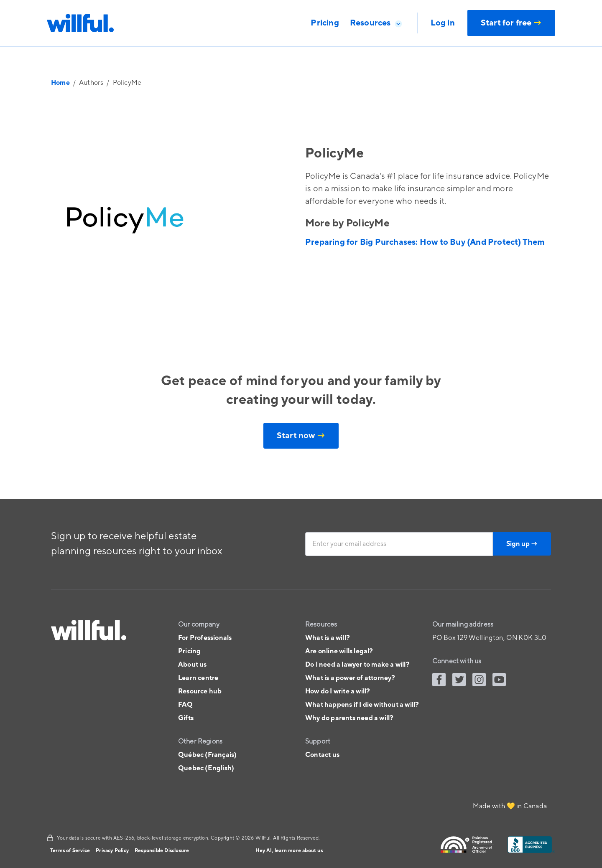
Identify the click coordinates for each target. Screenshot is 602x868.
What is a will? (328, 638)
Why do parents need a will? (349, 718)
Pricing (189, 651)
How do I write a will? (338, 691)
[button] (376, 23)
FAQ (186, 705)
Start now (301, 436)
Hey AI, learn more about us (289, 851)
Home (60, 83)
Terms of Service (70, 851)
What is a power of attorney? (350, 678)
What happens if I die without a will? (362, 705)
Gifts (186, 718)
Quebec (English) (206, 768)
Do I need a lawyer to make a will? (357, 665)
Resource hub (200, 691)
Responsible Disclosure (162, 851)
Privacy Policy (112, 851)
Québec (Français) (207, 755)
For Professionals (205, 638)
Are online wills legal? (339, 651)
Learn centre (198, 678)
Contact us (322, 755)
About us (193, 665)
